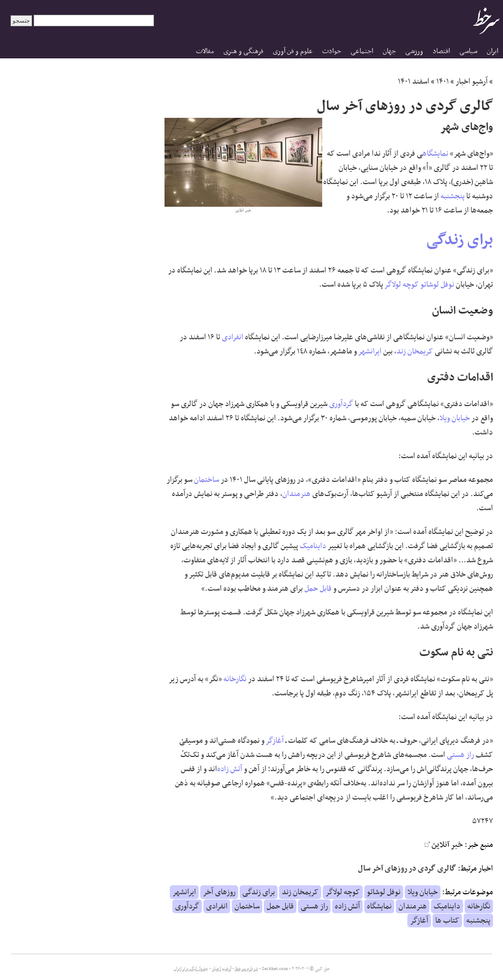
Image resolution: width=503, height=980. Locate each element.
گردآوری (341, 404)
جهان (389, 51)
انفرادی (233, 337)
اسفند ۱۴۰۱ (414, 82)
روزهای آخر (219, 892)
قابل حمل (318, 589)
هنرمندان (296, 494)
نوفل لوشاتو (437, 285)
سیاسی (468, 51)
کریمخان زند (415, 351)
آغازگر (275, 741)
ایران (492, 51)
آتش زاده (230, 769)
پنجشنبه (453, 196)
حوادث (332, 51)
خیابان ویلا (455, 418)
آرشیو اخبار (472, 82)
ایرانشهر (370, 351)
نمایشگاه (435, 154)
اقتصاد (441, 51)
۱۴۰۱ (443, 82)
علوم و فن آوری (293, 51)
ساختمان (207, 480)
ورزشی (414, 51)
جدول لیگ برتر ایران (191, 969)
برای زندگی (460, 240)
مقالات (205, 51)
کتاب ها (447, 921)
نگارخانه (235, 679)
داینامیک (313, 546)
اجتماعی (362, 51)
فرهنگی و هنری (243, 51)
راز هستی (460, 755)
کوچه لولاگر (402, 285)
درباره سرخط (247, 969)
